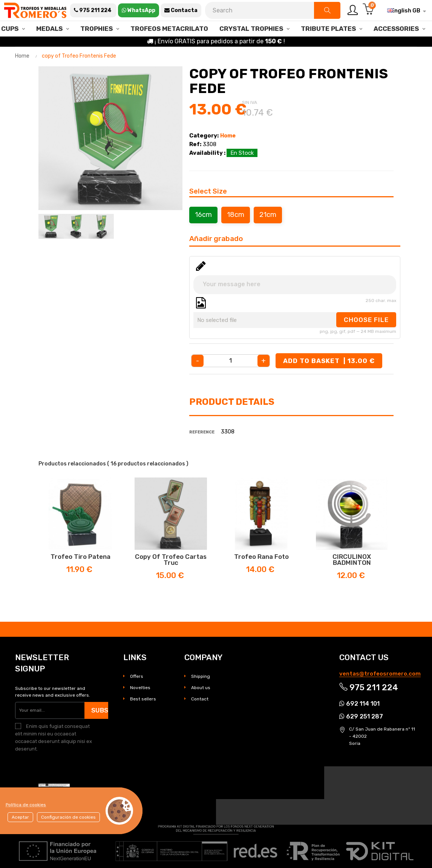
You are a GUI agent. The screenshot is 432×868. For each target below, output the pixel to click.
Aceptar (20, 817)
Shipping (201, 676)
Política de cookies (26, 805)
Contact (200, 699)
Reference (202, 432)
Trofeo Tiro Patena (80, 557)
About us (201, 688)
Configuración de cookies (68, 817)
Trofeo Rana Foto (261, 557)
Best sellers (143, 699)
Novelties (140, 688)
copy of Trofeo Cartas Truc (171, 560)
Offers (137, 676)
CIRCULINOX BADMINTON (352, 560)
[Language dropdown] (404, 11)
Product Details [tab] (232, 402)
